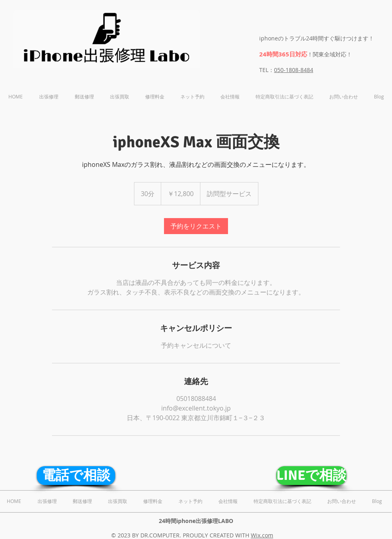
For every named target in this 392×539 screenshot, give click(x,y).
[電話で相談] (76, 476)
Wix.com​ (262, 535)
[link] (196, 226)
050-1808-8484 (294, 70)
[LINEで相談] (311, 476)
